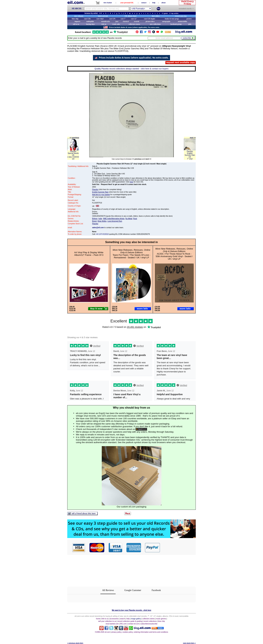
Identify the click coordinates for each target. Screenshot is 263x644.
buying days (90, 24)
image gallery (136, 619)
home (98, 619)
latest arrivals (103, 16)
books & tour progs (172, 19)
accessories (114, 619)
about (163, 3)
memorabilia (182, 21)
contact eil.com (134, 624)
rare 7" (123, 19)
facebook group (176, 24)
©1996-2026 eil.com (102, 632)
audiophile (90, 21)
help (154, 3)
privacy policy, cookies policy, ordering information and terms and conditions (140, 632)
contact (144, 3)
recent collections (150, 621)
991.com (123, 624)
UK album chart (131, 16)
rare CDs (87, 19)
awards (136, 21)
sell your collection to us (107, 621)
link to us (105, 619)
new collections (155, 24)
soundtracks (105, 21)
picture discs (150, 21)
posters (189, 19)
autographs (166, 21)
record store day (181, 16)
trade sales (116, 24)
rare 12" (134, 19)
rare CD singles (150, 19)
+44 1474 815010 (102, 234)
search (123, 619)
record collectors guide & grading (130, 621)
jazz (117, 21)
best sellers (156, 16)
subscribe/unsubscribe (149, 624)
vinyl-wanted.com (112, 624)
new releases (79, 16)
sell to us (76, 24)
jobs (190, 24)
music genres (161, 619)
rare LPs (112, 19)
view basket (108, 3)
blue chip (75, 19)
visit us (104, 24)
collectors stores (134, 24)
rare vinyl (100, 19)
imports (77, 21)
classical (126, 21)
